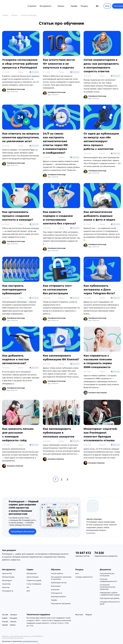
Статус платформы (34, 584)
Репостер (6, 587)
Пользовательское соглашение (107, 574)
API (28, 587)
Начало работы (57, 573)
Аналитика (6, 584)
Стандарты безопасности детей (110, 603)
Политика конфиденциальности (108, 580)
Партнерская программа (61, 603)
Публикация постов (59, 582)
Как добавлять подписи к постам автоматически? (15, 359)
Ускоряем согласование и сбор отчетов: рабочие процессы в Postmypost (20, 64)
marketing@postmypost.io (30, 641)
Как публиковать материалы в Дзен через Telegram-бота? (99, 290)
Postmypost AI (8, 591)
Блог (77, 573)
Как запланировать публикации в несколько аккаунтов (59, 433)
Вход (107, 6)
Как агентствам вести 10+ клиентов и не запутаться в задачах (59, 64)
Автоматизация (8, 577)
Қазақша (14, 615)
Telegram (89, 615)
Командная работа (58, 596)
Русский (5, 615)
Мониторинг (7, 580)
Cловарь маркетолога (84, 577)
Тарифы (74, 6)
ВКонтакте (79, 615)
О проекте (32, 6)
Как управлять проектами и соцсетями (61, 578)
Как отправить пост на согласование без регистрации (57, 290)
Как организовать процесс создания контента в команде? (18, 216)
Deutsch (13, 621)
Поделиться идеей (34, 580)
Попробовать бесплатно (22, 531)
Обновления (31, 573)
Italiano (13, 625)
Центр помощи (32, 577)
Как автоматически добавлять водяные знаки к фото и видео (99, 216)
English (5, 618)
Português (13, 618)
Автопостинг (7, 573)
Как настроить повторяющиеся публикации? (14, 290)
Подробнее (91, 533)
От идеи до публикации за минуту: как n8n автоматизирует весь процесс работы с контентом (101, 141)
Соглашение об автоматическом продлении (108, 587)
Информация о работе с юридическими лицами (110, 594)
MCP (28, 591)
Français (5, 621)
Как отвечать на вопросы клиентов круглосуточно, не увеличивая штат (21, 137)
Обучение (35, 72)
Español (5, 625)
